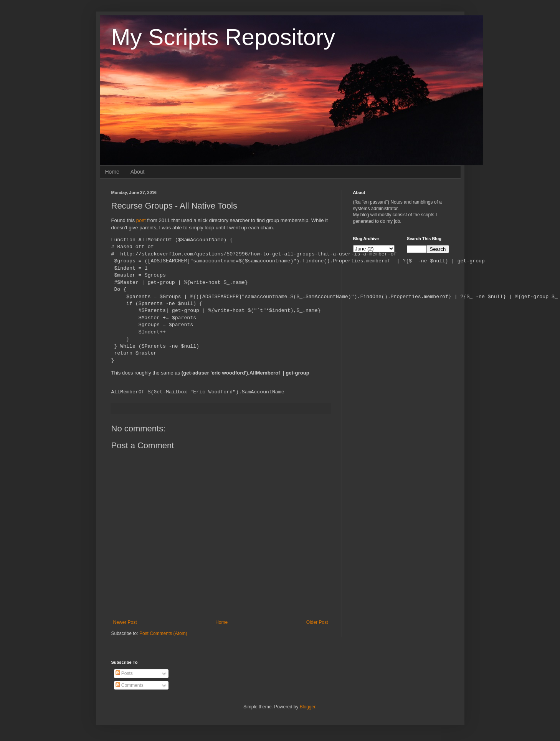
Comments (130, 685)
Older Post (317, 622)
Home (112, 172)
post (142, 220)
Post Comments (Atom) (163, 633)
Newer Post (125, 622)
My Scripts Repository (223, 37)
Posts (124, 673)
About (138, 172)
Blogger (308, 707)
